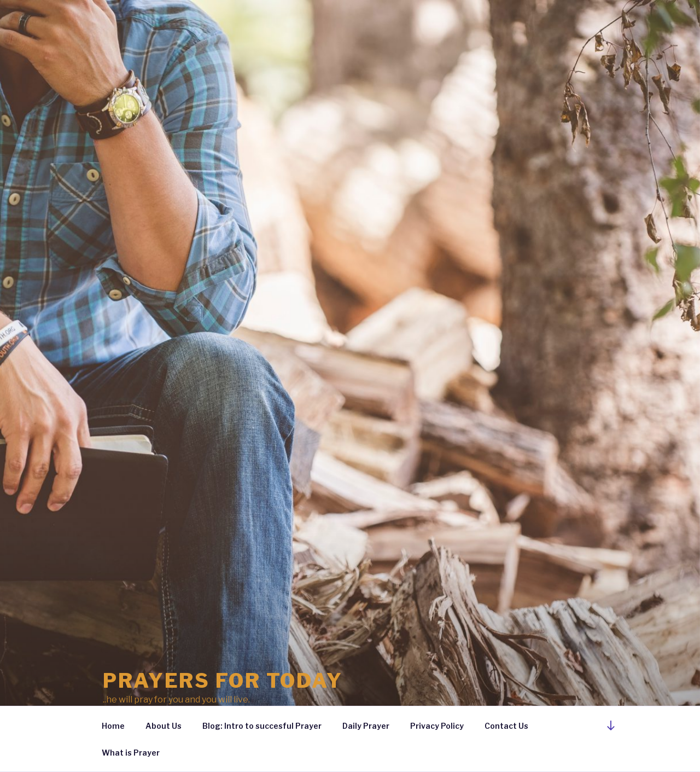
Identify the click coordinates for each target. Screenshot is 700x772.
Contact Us (506, 726)
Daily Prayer (366, 726)
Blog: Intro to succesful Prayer (262, 726)
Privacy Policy (437, 726)
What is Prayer (131, 753)
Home (113, 726)
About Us (164, 726)
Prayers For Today (223, 681)
